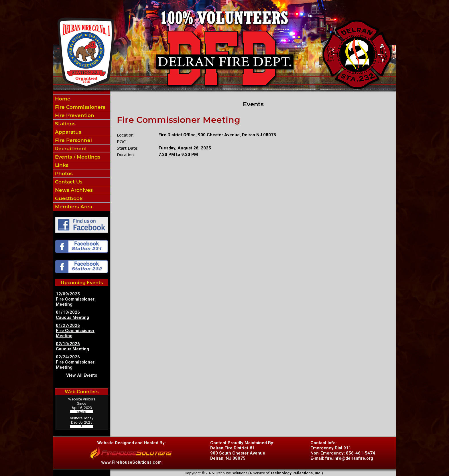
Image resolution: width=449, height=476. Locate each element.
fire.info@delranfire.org (349, 458)
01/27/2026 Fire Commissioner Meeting (75, 331)
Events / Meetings (77, 157)
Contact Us (68, 182)
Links (61, 165)
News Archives (73, 190)
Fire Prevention (74, 115)
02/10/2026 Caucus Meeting (72, 346)
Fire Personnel (73, 140)
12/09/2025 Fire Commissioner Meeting (75, 299)
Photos (63, 173)
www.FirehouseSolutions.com (131, 462)
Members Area (73, 207)
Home (62, 99)
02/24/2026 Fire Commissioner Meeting (75, 362)
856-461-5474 (361, 453)
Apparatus (67, 132)
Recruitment (70, 149)
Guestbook (68, 198)
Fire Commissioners (79, 107)
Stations (65, 124)
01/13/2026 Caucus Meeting (72, 315)
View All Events (82, 375)
